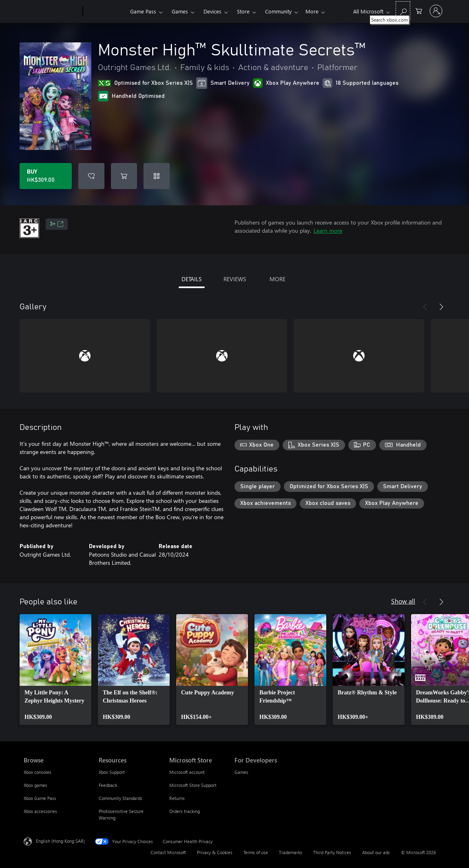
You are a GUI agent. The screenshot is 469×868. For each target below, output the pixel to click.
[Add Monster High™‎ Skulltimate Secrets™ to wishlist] (91, 176)
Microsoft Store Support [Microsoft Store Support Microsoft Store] (193, 785)
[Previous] (425, 307)
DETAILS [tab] (191, 279)
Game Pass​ (143, 11)
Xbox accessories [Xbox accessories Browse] (40, 811)
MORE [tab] (278, 279)
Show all (403, 601)
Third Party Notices (332, 852)
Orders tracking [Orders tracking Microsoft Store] (185, 811)
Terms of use (256, 852)
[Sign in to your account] (436, 11)
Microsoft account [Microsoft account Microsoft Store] (187, 772)
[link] (55, 670)
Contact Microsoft (168, 852)
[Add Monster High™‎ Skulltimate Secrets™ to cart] (124, 176)
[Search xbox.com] (403, 10)
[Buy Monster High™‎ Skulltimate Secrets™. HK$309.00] (46, 176)
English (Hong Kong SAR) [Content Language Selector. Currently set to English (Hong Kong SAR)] (60, 841)
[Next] (441, 307)
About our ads (376, 852)
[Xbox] (105, 11)
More (312, 11)
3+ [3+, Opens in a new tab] (57, 224)
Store (243, 11)
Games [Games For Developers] (241, 772)
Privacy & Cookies (215, 852)
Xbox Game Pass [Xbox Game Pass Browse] (40, 798)
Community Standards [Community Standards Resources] (121, 798)
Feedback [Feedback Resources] (108, 785)
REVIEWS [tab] (235, 279)
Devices (212, 11)
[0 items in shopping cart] (419, 10)
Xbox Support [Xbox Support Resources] (112, 772)
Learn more (328, 230)
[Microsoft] (52, 11)
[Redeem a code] (157, 176)
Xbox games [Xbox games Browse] (35, 785)
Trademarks (291, 852)
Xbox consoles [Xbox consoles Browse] (38, 772)
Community (278, 11)
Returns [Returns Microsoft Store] (177, 798)
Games (180, 11)
